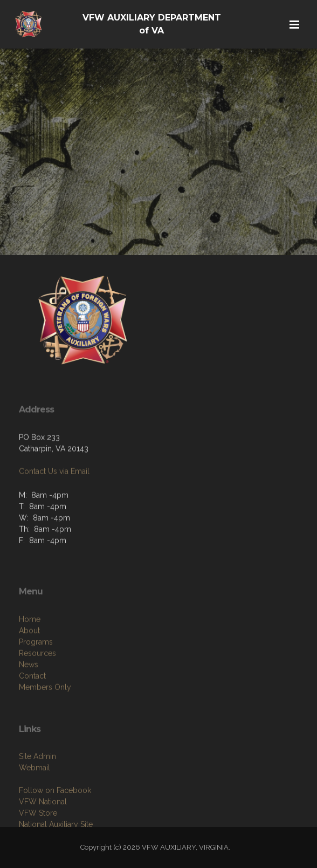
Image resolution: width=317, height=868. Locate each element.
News (29, 693)
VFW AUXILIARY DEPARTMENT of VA (152, 24)
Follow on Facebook (55, 816)
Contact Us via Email (54, 489)
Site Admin (37, 782)
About (29, 659)
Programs (36, 670)
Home (30, 647)
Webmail (35, 794)
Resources (37, 681)
